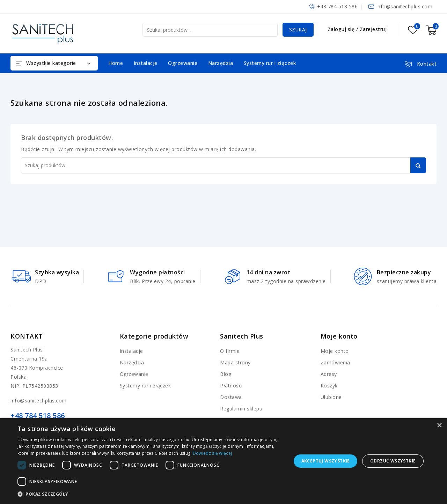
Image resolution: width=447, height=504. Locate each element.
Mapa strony (235, 362)
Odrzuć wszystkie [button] (393, 461)
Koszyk (329, 386)
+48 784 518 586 (338, 6)
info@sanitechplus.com (405, 6)
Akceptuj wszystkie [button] (326, 461)
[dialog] (223, 461)
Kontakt (27, 336)
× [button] (439, 426)
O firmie (230, 351)
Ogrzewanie (183, 63)
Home (116, 63)
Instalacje (146, 63)
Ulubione (331, 397)
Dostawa (231, 397)
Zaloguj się (342, 29)
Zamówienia (335, 362)
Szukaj (298, 29)
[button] (150, 494)
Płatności (231, 386)
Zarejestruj (373, 29)
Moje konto (335, 351)
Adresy (329, 374)
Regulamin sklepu (241, 409)
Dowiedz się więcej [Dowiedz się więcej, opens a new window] (212, 453)
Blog (226, 374)
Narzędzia (221, 63)
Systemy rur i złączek (270, 63)
